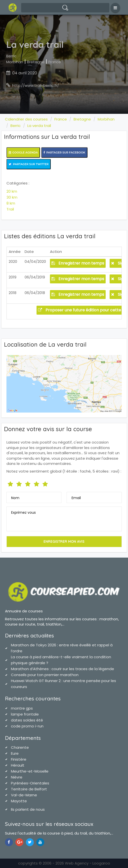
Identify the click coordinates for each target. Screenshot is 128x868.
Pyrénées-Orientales (30, 783)
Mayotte (19, 801)
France (55, 62)
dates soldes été (27, 720)
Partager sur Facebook (64, 152)
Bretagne (36, 62)
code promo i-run (27, 726)
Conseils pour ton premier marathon (45, 675)
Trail (10, 209)
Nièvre (17, 777)
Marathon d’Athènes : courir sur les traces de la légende (63, 669)
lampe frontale (25, 714)
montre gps (22, 708)
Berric (11, 56)
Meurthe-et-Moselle (30, 771)
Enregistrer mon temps (78, 263)
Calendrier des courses (26, 119)
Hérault (18, 765)
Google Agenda (23, 152)
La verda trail (39, 126)
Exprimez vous (23, 512)
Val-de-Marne (24, 795)
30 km (12, 197)
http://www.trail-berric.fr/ (36, 85)
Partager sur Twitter (29, 164)
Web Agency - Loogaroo (87, 863)
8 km (11, 203)
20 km (12, 191)
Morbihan (15, 62)
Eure (15, 753)
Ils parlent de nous (28, 809)
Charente (20, 747)
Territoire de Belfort (29, 789)
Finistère (19, 759)
